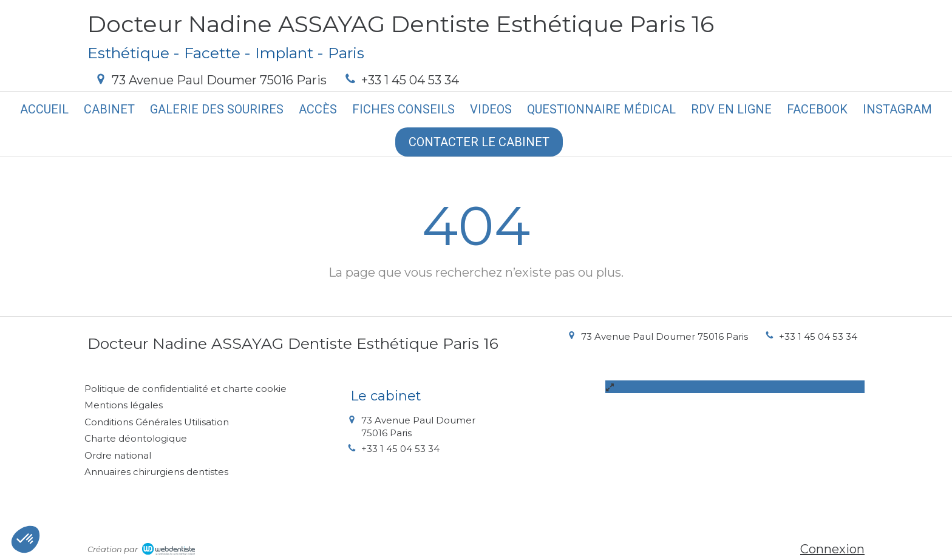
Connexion (832, 549)
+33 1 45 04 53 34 (410, 80)
